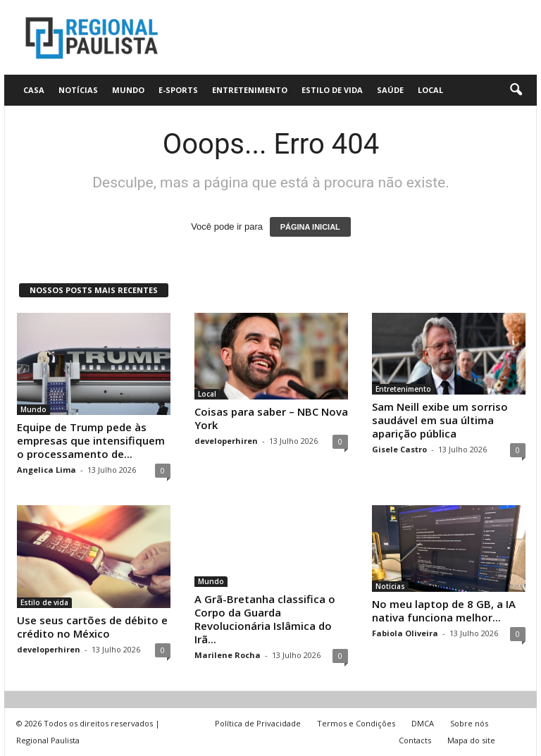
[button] (516, 90)
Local (430, 90)
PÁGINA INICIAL (310, 227)
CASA (34, 90)
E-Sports (178, 90)
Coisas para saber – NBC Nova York (271, 418)
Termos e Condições (356, 723)
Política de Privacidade (258, 723)
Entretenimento (250, 90)
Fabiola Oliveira (405, 633)
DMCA (423, 723)
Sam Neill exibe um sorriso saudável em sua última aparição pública (440, 420)
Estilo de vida (332, 90)
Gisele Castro (399, 449)
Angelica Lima (46, 470)
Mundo (128, 90)
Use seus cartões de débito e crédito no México (92, 627)
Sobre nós (469, 723)
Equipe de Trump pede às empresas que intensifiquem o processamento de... (91, 440)
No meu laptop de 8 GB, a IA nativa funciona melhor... (444, 611)
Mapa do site (471, 740)
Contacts (415, 740)
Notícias (78, 90)
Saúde (390, 90)
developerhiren (226, 441)
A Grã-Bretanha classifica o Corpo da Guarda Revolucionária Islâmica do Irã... (265, 619)
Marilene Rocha (228, 655)
